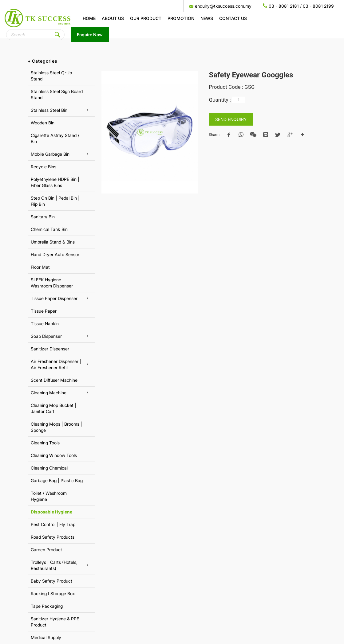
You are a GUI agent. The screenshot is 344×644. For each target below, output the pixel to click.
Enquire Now (90, 35)
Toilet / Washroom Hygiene (49, 496)
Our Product (146, 18)
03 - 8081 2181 (284, 6)
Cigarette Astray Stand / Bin (55, 138)
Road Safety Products (53, 537)
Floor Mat (40, 267)
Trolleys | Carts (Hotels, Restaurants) (54, 565)
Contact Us (233, 18)
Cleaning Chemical (49, 468)
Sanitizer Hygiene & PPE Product (55, 622)
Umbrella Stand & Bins (53, 242)
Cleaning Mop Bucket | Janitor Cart (53, 408)
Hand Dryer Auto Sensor (55, 254)
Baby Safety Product (51, 581)
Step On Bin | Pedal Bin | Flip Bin (55, 201)
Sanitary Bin (43, 217)
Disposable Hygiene (51, 512)
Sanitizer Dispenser (50, 349)
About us (113, 18)
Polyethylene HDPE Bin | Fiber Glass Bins (55, 182)
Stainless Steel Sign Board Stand (57, 94)
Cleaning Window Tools (54, 455)
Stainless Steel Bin (49, 110)
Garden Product (46, 550)
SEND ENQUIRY (231, 119)
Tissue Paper (44, 311)
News (207, 18)
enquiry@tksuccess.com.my (223, 6)
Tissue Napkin (45, 324)
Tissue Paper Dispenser (54, 298)
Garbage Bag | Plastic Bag (57, 480)
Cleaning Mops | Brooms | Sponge (56, 427)
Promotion (181, 18)
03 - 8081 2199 (318, 6)
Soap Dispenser (46, 336)
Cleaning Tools (45, 443)
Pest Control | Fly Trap (53, 524)
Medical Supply (46, 637)
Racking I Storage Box (53, 593)
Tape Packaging (47, 606)
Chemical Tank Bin (49, 229)
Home (89, 18)
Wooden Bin (43, 123)
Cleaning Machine (49, 393)
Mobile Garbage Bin (50, 154)
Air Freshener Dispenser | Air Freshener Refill (56, 364)
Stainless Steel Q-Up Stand (51, 76)
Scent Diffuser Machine (54, 380)
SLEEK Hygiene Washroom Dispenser (52, 283)
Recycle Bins (43, 167)
